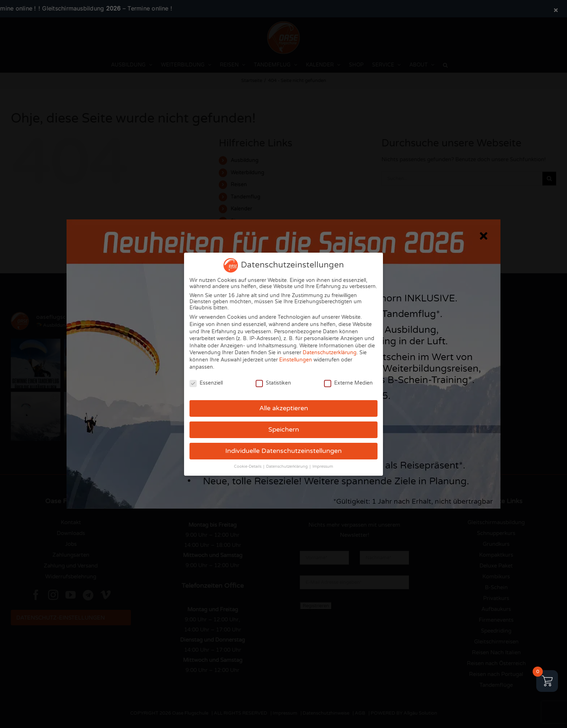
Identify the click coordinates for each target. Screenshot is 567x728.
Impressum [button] (323, 466)
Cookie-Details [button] (248, 466)
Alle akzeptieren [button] (284, 408)
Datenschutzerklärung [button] (287, 466)
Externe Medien (348, 383)
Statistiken (273, 383)
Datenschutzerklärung (330, 353)
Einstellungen (296, 360)
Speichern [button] (284, 430)
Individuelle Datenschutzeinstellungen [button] (283, 451)
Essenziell (206, 383)
